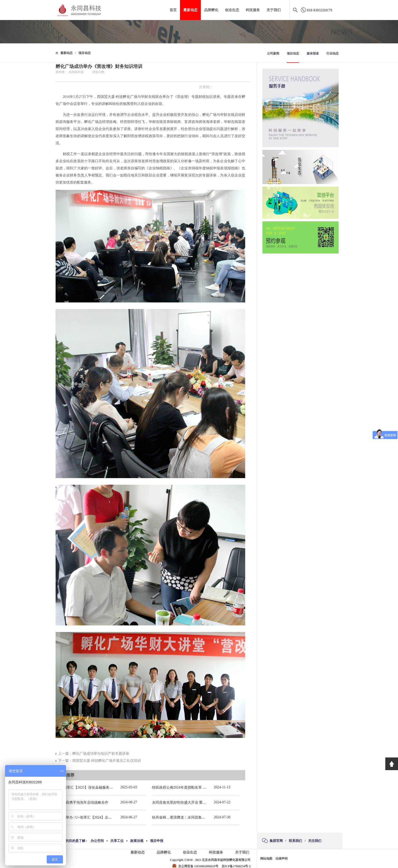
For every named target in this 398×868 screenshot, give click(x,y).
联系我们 (295, 841)
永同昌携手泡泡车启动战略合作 (84, 802)
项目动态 (85, 53)
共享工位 (117, 841)
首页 (173, 10)
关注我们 (315, 841)
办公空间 (97, 841)
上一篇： (94, 754)
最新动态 (67, 53)
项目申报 (157, 841)
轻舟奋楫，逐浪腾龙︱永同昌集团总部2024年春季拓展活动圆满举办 (205, 817)
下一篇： (99, 761)
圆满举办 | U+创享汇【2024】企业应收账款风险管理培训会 (105, 817)
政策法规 (137, 841)
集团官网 (276, 841)
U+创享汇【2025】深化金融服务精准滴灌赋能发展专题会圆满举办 (111, 788)
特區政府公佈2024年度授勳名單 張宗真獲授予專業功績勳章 (199, 788)
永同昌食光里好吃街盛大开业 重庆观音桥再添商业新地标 (197, 802)
